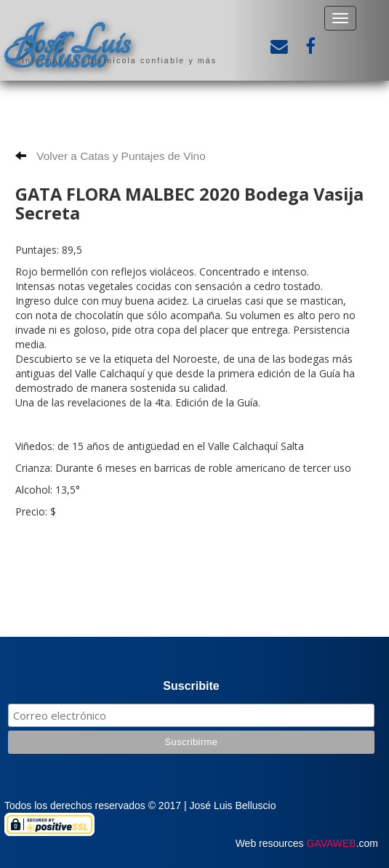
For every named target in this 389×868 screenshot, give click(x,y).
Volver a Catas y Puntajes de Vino (111, 156)
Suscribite (191, 686)
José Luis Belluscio (67, 49)
